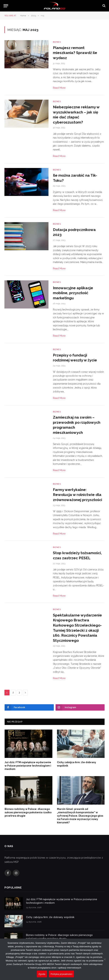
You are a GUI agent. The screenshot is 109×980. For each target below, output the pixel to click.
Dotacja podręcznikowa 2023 (74, 232)
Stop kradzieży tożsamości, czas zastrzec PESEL (77, 555)
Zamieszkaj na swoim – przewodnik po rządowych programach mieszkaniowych (77, 425)
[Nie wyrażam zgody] (105, 959)
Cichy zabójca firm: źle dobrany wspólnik (77, 764)
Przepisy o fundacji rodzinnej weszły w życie (75, 358)
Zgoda (42, 974)
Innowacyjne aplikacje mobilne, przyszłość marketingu (73, 293)
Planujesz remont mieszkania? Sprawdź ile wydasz (75, 53)
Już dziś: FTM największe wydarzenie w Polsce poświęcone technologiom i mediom (28, 766)
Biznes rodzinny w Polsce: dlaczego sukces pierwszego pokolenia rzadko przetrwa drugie (28, 812)
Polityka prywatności (61, 974)
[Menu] (6, 6)
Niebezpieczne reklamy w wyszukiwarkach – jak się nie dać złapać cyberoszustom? (76, 115)
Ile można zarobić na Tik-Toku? (75, 178)
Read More (59, 88)
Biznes (57, 42)
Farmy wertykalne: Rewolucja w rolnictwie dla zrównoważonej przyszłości (78, 495)
